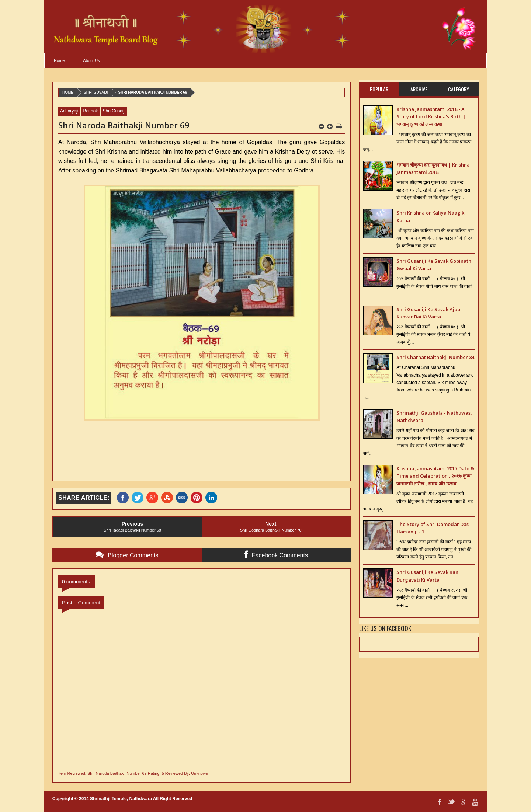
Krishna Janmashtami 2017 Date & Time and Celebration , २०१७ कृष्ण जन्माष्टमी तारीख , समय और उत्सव (435, 476)
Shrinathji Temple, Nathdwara (121, 799)
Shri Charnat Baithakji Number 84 (435, 357)
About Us (91, 60)
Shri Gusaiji (96, 92)
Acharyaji (69, 111)
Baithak (90, 111)
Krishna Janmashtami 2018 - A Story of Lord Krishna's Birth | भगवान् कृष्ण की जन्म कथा (431, 117)
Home (59, 60)
